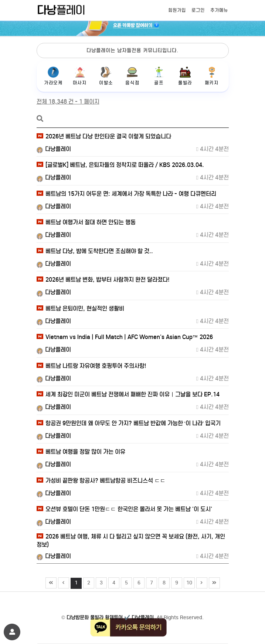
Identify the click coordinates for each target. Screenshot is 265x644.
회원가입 (177, 10)
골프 (159, 76)
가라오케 (53, 76)
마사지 (80, 76)
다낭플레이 (54, 149)
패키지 (212, 76)
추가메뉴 (219, 10)
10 (188, 582)
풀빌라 (185, 76)
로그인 (198, 10)
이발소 (106, 76)
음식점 (132, 76)
